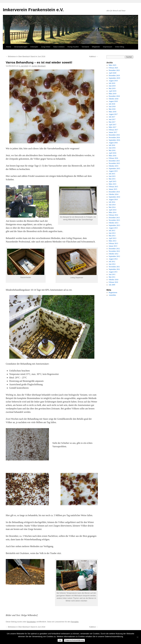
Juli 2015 (112, 174)
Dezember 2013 (114, 218)
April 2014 (113, 210)
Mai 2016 (112, 150)
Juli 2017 (112, 117)
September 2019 (114, 78)
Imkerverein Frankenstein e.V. (33, 10)
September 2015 (114, 168)
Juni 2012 (112, 264)
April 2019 (113, 91)
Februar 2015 (113, 187)
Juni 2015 (112, 176)
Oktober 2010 (114, 280)
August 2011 (113, 272)
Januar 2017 (113, 132)
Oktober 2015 (114, 166)
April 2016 (113, 153)
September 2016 (114, 140)
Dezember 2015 (114, 161)
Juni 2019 (112, 86)
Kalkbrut (94, 57)
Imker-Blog (119, 47)
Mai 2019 (112, 88)
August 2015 (113, 171)
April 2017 (113, 125)
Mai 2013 (112, 236)
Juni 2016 (112, 148)
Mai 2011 (112, 277)
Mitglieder (96, 47)
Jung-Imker (46, 47)
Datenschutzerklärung (75, 640)
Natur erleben (59, 47)
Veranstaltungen (21, 47)
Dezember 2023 (114, 70)
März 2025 (113, 65)
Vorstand (85, 47)
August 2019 (113, 81)
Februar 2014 (113, 215)
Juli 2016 (112, 145)
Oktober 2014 (114, 194)
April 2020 (113, 73)
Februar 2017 (113, 130)
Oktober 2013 (114, 223)
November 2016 (114, 137)
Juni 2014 (112, 205)
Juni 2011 (112, 274)
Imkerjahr (34, 47)
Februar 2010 (113, 282)
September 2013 (114, 225)
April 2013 (113, 238)
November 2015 (114, 163)
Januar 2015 (113, 189)
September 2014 (114, 197)
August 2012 (113, 259)
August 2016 (113, 143)
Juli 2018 (112, 104)
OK (60, 640)
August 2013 (113, 228)
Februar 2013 (113, 243)
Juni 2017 (112, 119)
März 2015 (113, 184)
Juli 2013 (112, 231)
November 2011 (114, 267)
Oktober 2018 (114, 99)
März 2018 (113, 112)
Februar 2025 (113, 68)
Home (9, 47)
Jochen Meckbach (39, 66)
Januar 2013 (113, 246)
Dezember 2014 (114, 192)
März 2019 (113, 94)
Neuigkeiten (31, 622)
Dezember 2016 (114, 135)
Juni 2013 (112, 233)
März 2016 (113, 156)
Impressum (107, 47)
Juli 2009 (112, 285)
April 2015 (113, 181)
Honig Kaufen (73, 47)
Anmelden (112, 295)
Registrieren (113, 293)
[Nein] (137, 637)
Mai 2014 (112, 207)
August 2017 (113, 114)
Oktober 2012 (114, 254)
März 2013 (113, 241)
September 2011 (114, 269)
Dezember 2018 (114, 96)
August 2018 (113, 101)
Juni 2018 (112, 106)
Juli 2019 (112, 83)
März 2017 (113, 127)
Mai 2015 (112, 179)
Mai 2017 (112, 122)
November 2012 (114, 251)
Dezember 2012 (114, 249)
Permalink (75, 622)
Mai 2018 (112, 109)
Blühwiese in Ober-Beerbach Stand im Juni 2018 (25, 57)
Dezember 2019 (114, 75)
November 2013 (114, 220)
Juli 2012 (112, 262)
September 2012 (114, 256)
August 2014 (113, 200)
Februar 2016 (113, 158)
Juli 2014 (112, 202)
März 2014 (113, 212)
